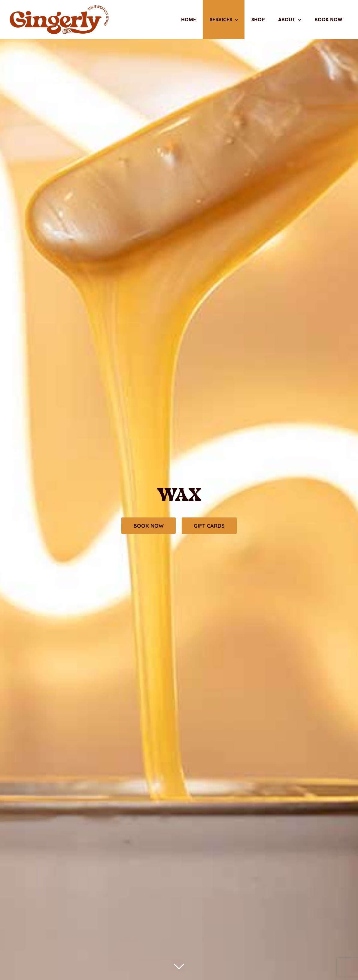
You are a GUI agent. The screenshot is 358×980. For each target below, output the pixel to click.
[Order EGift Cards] (209, 526)
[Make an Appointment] (149, 526)
